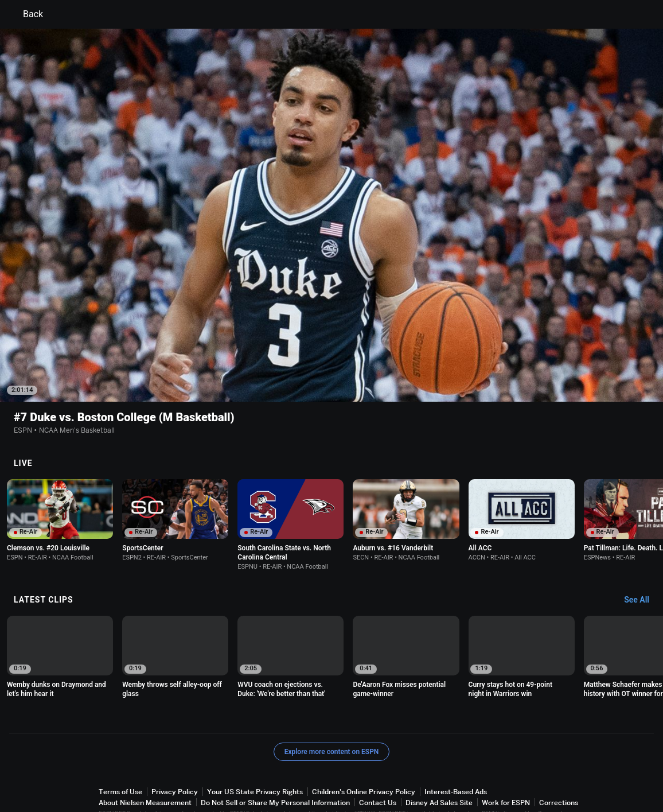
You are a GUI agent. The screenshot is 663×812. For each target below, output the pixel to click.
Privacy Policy (175, 757)
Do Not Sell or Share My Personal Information (275, 768)
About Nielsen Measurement (145, 768)
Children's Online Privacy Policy (364, 757)
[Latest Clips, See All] (642, 566)
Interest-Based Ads (456, 757)
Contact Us (378, 768)
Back (26, 14)
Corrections (559, 768)
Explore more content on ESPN (332, 717)
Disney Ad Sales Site (439, 768)
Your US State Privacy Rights (255, 757)
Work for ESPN (506, 768)
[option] (60, 486)
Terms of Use (120, 757)
